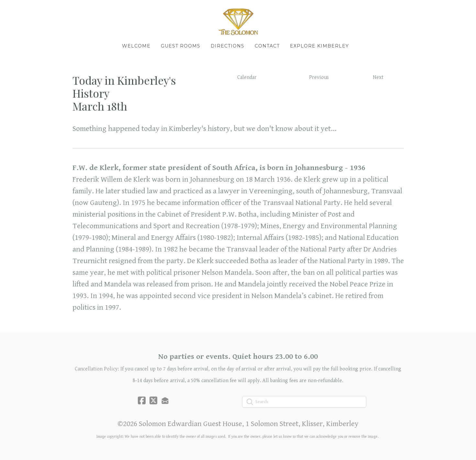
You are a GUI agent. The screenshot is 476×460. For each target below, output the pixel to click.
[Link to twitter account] (153, 400)
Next (378, 77)
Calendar (247, 77)
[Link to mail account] (165, 400)
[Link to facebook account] (142, 400)
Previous (319, 77)
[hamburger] (44, 10)
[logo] (238, 21)
